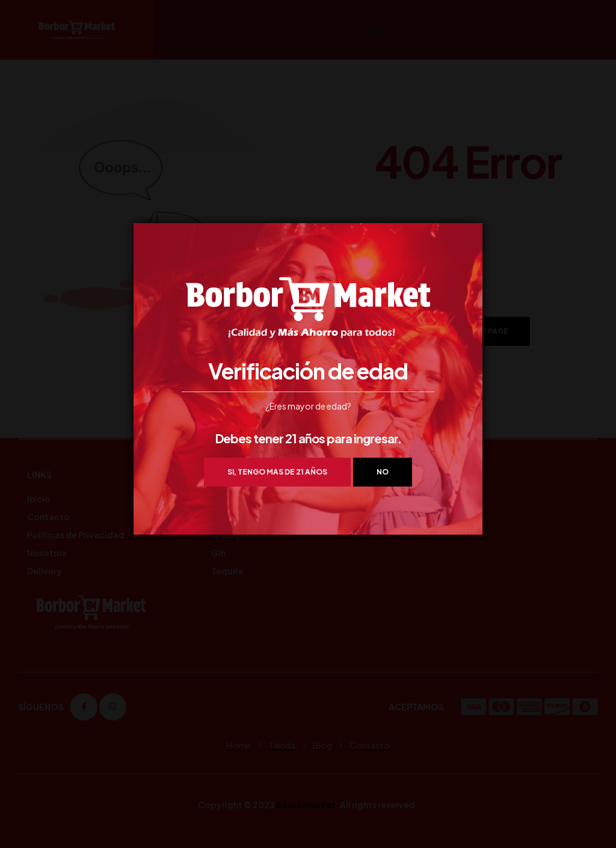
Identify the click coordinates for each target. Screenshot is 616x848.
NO (383, 472)
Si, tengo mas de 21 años (277, 472)
